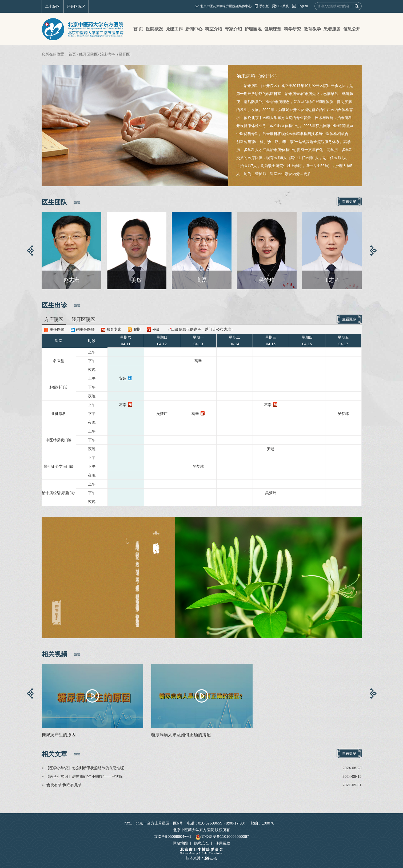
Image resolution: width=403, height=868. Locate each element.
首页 (72, 54)
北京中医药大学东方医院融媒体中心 (226, 6)
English (303, 6)
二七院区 (53, 6)
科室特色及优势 (156, 540)
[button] (30, 251)
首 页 (138, 29)
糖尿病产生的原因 (59, 735)
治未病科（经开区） (258, 76)
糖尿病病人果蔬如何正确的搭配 (181, 735)
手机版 (264, 6)
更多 (307, 174)
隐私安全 (202, 843)
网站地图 (180, 843)
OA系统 (283, 6)
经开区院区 (76, 6)
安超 (123, 378)
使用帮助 (223, 843)
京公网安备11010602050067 (222, 837)
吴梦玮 (162, 414)
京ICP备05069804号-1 (173, 837)
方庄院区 (54, 319)
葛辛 (198, 361)
